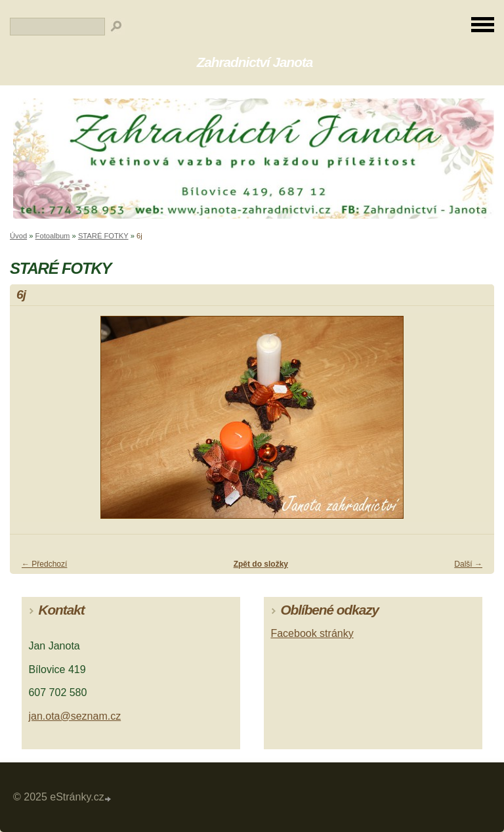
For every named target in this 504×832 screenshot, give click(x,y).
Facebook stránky (312, 633)
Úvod (18, 236)
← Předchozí (44, 564)
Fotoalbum (53, 236)
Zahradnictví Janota (255, 62)
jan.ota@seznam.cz (74, 716)
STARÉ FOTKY (103, 236)
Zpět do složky (261, 564)
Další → (468, 564)
